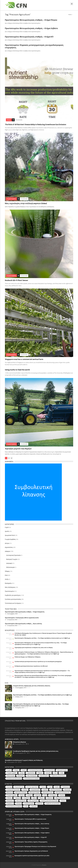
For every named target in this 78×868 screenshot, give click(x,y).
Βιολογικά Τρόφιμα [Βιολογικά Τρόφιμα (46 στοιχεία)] (35, 792)
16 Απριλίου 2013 (20, 708)
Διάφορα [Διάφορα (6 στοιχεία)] (30, 795)
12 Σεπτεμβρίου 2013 (21, 688)
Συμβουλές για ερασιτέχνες (13, 595)
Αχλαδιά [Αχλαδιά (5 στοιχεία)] (45, 790)
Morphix (44, 865)
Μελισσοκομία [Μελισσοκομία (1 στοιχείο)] (11, 776)
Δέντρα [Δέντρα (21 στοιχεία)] (22, 773)
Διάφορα (7, 551)
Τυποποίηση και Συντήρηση (13, 603)
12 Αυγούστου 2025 (12, 620)
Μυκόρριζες (8, 583)
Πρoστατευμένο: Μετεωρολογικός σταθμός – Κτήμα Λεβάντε (31, 28)
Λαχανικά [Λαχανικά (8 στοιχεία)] (17, 798)
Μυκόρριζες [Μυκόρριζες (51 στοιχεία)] (21, 776)
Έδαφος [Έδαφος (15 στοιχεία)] (17, 770)
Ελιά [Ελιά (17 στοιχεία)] (45, 795)
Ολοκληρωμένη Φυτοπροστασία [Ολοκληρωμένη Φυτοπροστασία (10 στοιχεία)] (49, 801)
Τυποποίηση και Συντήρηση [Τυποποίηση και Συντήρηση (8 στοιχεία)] (14, 806)
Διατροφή (9, 563)
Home (70, 15)
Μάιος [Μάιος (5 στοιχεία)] (34, 798)
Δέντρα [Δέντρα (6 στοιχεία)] (22, 795)
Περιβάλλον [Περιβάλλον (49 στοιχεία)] (10, 803)
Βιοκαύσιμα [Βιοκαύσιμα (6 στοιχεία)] (68, 790)
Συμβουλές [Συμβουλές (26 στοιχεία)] (40, 803)
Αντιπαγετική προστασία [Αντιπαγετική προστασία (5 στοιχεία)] (13, 790)
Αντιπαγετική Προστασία (13, 555)
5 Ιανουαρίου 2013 (20, 744)
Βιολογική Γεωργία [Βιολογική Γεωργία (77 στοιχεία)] (48, 792)
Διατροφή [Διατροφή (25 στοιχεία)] (38, 795)
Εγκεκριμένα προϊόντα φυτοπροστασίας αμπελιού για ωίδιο (32, 856)
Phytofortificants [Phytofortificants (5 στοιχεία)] (19, 787)
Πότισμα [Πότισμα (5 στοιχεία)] (19, 803)
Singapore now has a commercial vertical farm (24, 359)
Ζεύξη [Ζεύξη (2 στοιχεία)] (62, 773)
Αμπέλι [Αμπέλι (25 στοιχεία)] (24, 770)
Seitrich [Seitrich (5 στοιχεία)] (43, 787)
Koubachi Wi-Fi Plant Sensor (17, 280)
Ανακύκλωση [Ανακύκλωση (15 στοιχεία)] (66, 787)
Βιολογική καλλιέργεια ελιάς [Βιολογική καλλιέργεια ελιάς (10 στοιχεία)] (63, 792)
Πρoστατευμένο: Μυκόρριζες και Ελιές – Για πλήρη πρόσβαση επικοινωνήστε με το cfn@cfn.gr (42, 638)
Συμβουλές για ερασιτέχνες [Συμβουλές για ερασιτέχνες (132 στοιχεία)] (58, 776)
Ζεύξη (7, 579)
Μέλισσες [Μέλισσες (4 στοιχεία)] (50, 798)
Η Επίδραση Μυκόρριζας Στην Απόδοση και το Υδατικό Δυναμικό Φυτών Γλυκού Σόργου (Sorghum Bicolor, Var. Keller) (43, 634)
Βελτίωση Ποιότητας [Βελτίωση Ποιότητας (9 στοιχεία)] (56, 790)
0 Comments (19, 120)
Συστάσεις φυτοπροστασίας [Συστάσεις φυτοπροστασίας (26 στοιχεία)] (14, 778)
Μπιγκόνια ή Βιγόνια (19, 742)
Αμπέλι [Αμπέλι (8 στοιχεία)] (57, 787)
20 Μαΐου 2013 (19, 697)
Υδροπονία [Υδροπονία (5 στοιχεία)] (34, 806)
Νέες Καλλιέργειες (10, 587)
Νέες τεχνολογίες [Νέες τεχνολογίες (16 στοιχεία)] (33, 801)
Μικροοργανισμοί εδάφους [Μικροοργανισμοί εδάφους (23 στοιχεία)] (62, 798)
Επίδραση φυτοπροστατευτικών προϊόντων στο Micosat (31, 666)
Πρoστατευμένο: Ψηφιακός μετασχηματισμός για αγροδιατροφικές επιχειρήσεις (34, 46)
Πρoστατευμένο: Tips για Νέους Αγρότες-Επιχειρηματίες (31, 842)
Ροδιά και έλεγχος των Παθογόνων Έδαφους (28, 657)
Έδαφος (7, 571)
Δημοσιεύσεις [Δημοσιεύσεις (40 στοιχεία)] (31, 773)
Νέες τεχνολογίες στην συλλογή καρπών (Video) (26, 203)
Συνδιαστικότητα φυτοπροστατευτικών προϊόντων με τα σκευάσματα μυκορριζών (38, 661)
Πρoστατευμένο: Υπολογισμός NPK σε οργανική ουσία (22, 618)
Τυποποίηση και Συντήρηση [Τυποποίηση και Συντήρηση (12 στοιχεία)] (32, 778)
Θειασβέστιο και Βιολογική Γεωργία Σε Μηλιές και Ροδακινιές (24, 760)
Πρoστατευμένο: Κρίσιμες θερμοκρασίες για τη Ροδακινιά (31, 851)
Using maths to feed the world (17, 370)
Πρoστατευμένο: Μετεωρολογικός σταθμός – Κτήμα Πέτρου (31, 20)
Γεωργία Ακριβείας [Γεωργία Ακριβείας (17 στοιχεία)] (12, 795)
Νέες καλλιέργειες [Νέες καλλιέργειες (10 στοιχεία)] (21, 801)
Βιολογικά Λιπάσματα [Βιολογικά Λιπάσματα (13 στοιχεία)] (21, 792)
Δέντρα (7, 543)
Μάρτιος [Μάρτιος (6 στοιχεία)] (42, 798)
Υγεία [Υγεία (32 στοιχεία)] (26, 806)
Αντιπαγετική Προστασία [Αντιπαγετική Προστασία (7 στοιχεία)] (36, 770)
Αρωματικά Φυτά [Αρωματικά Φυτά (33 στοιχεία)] (50, 770)
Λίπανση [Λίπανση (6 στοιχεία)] (9, 798)
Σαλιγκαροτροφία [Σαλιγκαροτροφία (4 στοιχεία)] (29, 803)
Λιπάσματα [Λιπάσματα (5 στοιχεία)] (26, 798)
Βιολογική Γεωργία (12, 559)
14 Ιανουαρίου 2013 (12, 762)
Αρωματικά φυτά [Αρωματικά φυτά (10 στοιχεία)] (35, 790)
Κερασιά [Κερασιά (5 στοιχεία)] (62, 795)
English (7, 527)
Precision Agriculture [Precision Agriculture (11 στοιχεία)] (32, 787)
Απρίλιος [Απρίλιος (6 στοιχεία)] (25, 790)
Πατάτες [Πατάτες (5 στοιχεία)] (63, 801)
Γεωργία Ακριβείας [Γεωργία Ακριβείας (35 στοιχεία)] (12, 773)
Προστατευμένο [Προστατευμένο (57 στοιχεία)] (44, 776)
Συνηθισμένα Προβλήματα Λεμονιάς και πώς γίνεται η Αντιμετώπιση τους (36, 751)
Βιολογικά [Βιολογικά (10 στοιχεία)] (10, 792)
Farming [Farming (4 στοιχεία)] (9, 787)
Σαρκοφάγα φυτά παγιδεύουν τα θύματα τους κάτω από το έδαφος (34, 647)
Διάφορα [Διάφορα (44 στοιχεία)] (40, 773)
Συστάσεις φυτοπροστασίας (13, 599)
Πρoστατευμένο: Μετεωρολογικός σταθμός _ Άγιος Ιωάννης (24, 624)
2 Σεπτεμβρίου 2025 (12, 614)
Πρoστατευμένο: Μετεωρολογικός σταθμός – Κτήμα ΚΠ (29, 37)
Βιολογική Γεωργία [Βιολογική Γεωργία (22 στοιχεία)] (62, 770)
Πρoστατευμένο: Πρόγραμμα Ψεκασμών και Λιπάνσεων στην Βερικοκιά (35, 846)
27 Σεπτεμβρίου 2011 (21, 753)
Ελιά (6, 575)
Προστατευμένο (9, 591)
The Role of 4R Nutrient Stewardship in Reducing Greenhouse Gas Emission (36, 124)
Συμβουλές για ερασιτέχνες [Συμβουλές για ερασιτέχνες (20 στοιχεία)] (53, 803)
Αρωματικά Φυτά (10, 535)
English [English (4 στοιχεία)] (9, 770)
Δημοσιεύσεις (9, 547)
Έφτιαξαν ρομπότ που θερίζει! (18, 449)
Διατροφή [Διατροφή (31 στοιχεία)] (48, 773)
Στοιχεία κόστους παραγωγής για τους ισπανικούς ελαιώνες (32, 686)
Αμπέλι (7, 531)
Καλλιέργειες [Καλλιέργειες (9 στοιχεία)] (53, 795)
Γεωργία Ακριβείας (10, 539)
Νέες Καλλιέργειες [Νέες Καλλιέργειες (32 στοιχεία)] (32, 776)
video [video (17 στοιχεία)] (50, 787)
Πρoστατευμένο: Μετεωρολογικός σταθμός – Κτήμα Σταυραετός (25, 612)
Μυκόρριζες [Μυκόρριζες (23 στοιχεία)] (10, 801)
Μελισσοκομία (10, 567)
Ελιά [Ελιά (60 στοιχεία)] (56, 773)
